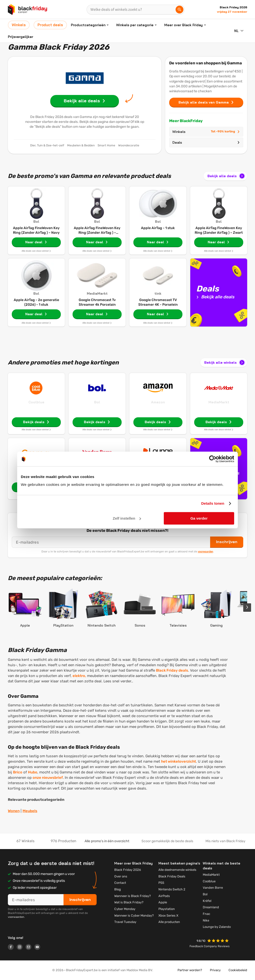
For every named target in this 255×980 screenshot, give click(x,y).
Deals (206, 142)
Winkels (206, 132)
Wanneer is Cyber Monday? (134, 916)
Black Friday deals (172, 670)
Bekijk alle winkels (225, 362)
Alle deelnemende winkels (177, 870)
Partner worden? (190, 970)
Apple (163, 902)
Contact (120, 883)
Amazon (158, 402)
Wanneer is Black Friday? (133, 896)
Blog (118, 889)
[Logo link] (12, 948)
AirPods (164, 896)
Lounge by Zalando (217, 927)
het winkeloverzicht (178, 761)
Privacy (215, 970)
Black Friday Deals (172, 876)
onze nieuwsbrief (48, 778)
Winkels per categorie (135, 25)
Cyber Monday (125, 909)
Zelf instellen (127, 518)
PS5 (161, 883)
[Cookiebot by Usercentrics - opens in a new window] (213, 459)
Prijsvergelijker (20, 37)
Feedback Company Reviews (210, 946)
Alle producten (169, 922)
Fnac (206, 914)
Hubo (33, 772)
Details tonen (213, 503)
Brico (18, 772)
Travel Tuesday (125, 922)
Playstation (167, 909)
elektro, (79, 676)
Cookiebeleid (238, 970)
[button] (218, 941)
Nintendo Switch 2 (172, 889)
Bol (97, 402)
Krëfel (207, 901)
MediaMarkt (219, 402)
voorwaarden (205, 551)
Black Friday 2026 (128, 870)
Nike (206, 920)
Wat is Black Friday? (129, 902)
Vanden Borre (213, 888)
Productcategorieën (88, 25)
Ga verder (199, 518)
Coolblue (36, 402)
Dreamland (211, 907)
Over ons (121, 876)
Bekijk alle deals (226, 176)
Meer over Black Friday (184, 25)
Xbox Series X (168, 916)
